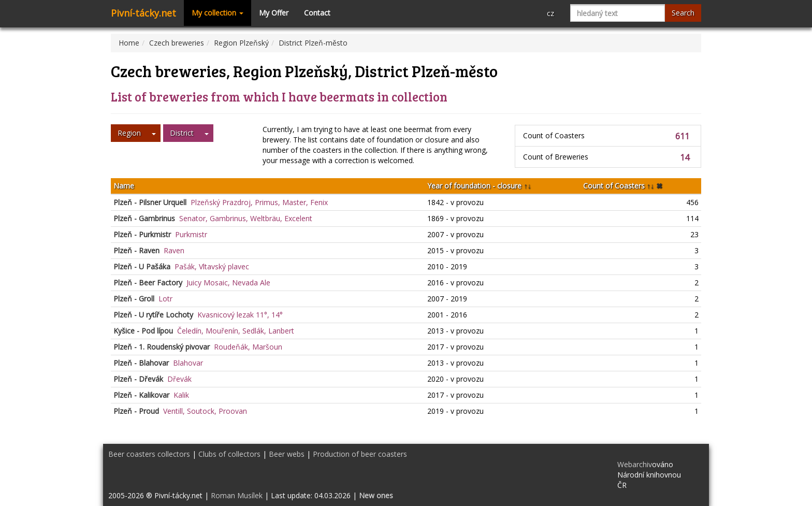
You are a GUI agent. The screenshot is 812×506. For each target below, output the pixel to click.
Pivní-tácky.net (143, 13)
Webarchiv (635, 464)
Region (129, 133)
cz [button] (550, 13)
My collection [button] (218, 13)
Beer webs (287, 454)
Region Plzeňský (241, 43)
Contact (317, 13)
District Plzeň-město (313, 43)
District (182, 133)
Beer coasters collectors (149, 454)
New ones (376, 495)
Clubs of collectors (229, 454)
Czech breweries (177, 43)
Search (683, 13)
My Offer (274, 13)
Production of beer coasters (360, 454)
